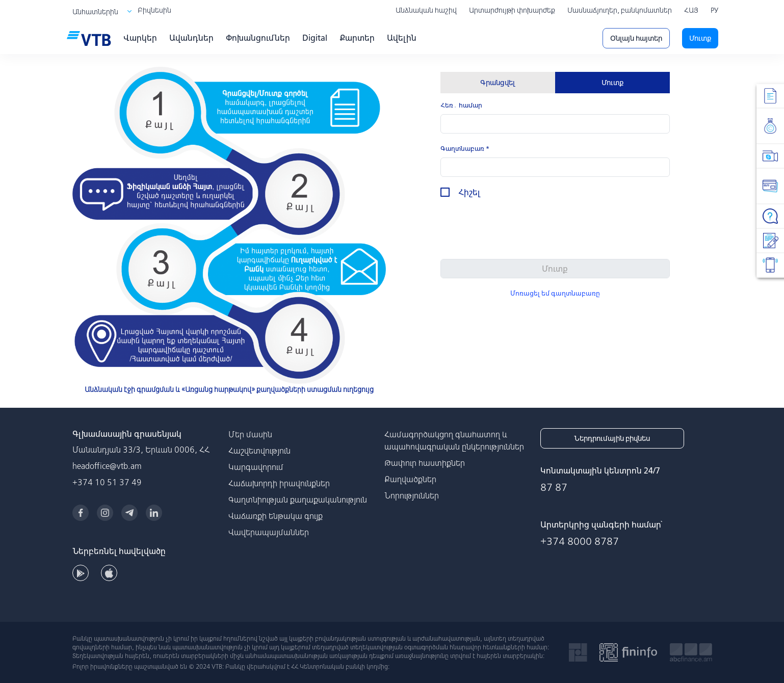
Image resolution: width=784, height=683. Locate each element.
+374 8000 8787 (580, 541)
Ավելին (402, 38)
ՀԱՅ (691, 10)
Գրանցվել (498, 83)
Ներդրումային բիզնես (612, 438)
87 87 (554, 487)
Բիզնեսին (154, 10)
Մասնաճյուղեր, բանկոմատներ (620, 10)
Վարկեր (140, 38)
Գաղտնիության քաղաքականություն (298, 500)
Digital (315, 38)
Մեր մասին (250, 434)
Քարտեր (357, 38)
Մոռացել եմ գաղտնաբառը (555, 293)
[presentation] (518, 231)
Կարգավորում (256, 467)
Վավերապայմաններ (269, 532)
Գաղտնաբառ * (465, 149)
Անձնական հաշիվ (426, 10)
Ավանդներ (191, 38)
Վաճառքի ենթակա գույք (276, 516)
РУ (714, 10)
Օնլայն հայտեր (636, 38)
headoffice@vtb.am (107, 466)
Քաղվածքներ (410, 479)
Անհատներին (95, 12)
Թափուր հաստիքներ (425, 463)
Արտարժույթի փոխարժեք (512, 10)
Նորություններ (412, 495)
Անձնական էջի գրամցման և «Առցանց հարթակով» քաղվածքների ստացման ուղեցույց (229, 389)
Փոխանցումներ (258, 38)
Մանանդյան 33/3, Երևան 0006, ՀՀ (141, 450)
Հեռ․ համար (461, 105)
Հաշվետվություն (259, 451)
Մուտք (700, 38)
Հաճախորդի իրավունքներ (279, 483)
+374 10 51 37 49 (107, 482)
